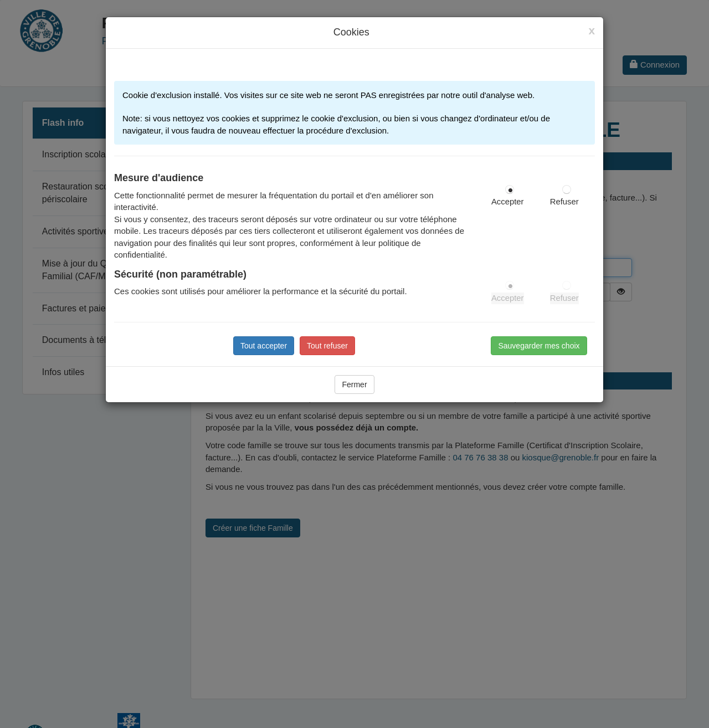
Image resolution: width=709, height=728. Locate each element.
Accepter (508, 202)
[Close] (592, 30)
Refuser (564, 202)
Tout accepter (264, 346)
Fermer (354, 384)
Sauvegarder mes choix (539, 346)
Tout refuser (327, 346)
